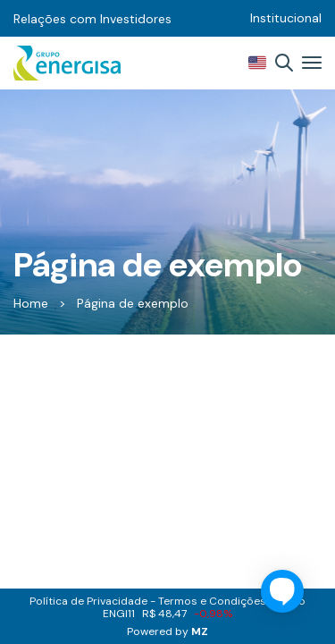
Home (31, 303)
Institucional (286, 18)
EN (257, 63)
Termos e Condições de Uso (232, 601)
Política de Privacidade (88, 601)
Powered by (167, 631)
